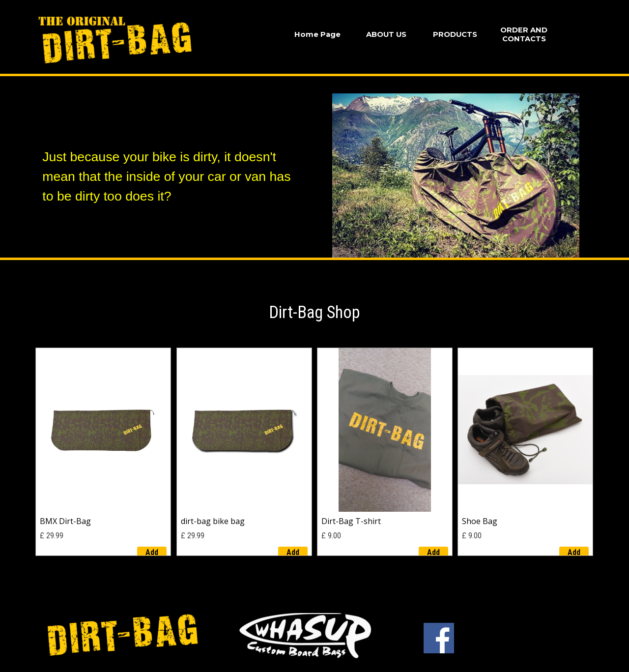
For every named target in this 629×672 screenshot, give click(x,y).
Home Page (317, 34)
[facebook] (439, 638)
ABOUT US (386, 34)
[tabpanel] (174, 167)
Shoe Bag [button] (480, 521)
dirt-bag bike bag (213, 521)
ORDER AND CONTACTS (524, 34)
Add (152, 552)
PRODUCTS (455, 34)
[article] (103, 452)
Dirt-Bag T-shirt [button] (351, 521)
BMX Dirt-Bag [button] (65, 521)
